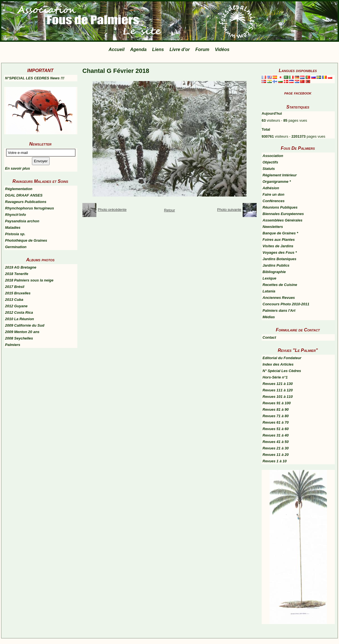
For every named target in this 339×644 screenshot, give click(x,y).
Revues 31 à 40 (276, 435)
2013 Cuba (14, 300)
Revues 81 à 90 (276, 409)
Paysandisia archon (22, 221)
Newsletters (273, 227)
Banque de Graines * (280, 233)
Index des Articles (278, 364)
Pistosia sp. (15, 234)
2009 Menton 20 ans (22, 332)
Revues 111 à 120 (278, 390)
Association (273, 156)
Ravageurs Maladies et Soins (40, 181)
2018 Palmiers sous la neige (29, 280)
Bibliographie (274, 272)
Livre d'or (180, 49)
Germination (16, 247)
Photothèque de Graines (26, 240)
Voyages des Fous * (280, 252)
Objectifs (270, 162)
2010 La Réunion (19, 319)
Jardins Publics (276, 265)
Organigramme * (277, 182)
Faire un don (273, 194)
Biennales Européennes (283, 214)
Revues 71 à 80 (276, 416)
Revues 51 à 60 (276, 429)
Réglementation (19, 189)
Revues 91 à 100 (277, 403)
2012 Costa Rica (19, 312)
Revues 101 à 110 (278, 397)
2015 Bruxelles (18, 293)
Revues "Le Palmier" (298, 350)
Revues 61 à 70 (276, 422)
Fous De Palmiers (298, 148)
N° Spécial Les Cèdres (282, 371)
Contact (269, 337)
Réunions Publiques (280, 207)
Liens (158, 49)
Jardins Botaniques (279, 259)
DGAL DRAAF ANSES (24, 195)
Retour (169, 210)
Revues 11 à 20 (276, 455)
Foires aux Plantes (279, 240)
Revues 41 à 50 (276, 442)
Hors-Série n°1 (275, 377)
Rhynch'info (16, 215)
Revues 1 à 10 (275, 461)
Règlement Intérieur (280, 175)
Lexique (269, 278)
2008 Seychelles (19, 338)
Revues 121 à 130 (278, 384)
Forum (202, 49)
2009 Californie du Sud (25, 325)
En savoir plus (18, 168)
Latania (269, 291)
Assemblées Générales (282, 220)
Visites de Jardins (278, 246)
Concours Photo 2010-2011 (286, 304)
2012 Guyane (16, 306)
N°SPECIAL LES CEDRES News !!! (35, 78)
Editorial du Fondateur (282, 358)
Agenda (138, 49)
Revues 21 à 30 (276, 448)
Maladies (13, 228)
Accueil (117, 49)
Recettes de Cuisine (280, 285)
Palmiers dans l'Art (279, 311)
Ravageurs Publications (26, 202)
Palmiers (13, 345)
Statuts (269, 169)
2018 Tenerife (17, 274)
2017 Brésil (15, 287)
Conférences (274, 201)
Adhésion (271, 188)
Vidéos (222, 49)
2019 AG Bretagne (21, 267)
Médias (269, 317)
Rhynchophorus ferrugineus (30, 208)
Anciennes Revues (279, 298)
